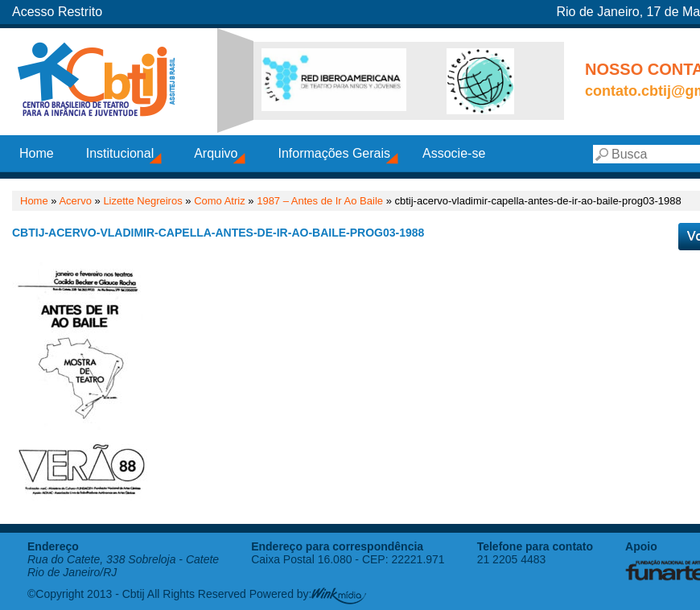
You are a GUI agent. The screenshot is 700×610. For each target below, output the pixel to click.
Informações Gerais (334, 153)
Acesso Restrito (57, 12)
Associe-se (454, 153)
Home (37, 153)
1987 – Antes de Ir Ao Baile (320, 201)
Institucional (120, 153)
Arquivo (216, 153)
